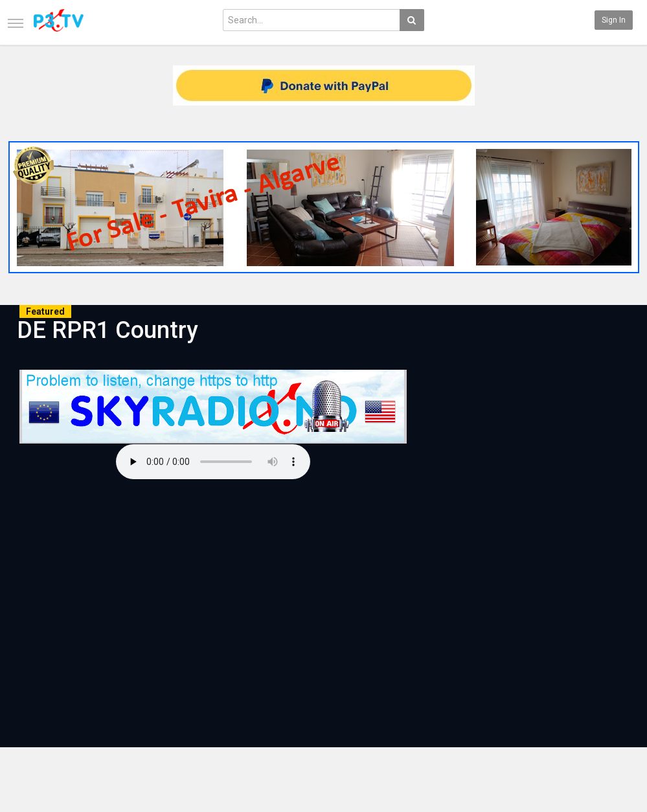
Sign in (614, 20)
